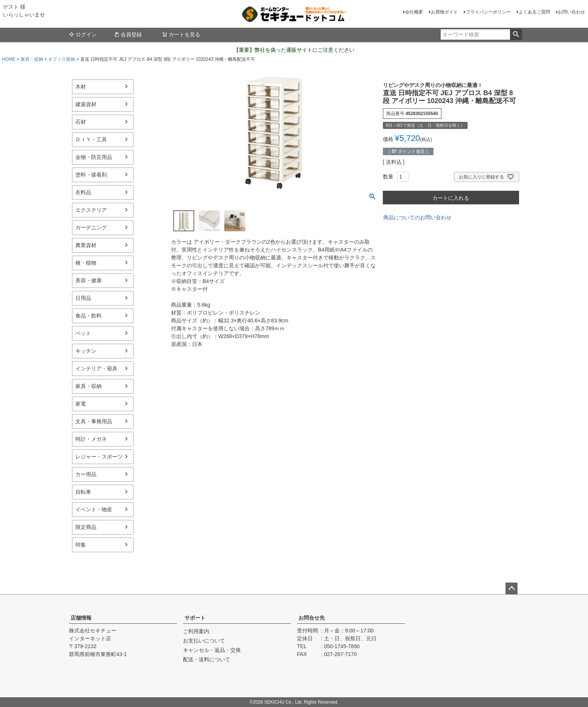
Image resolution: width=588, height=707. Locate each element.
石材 (81, 122)
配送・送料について (207, 659)
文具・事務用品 (94, 421)
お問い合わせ (571, 12)
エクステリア (91, 210)
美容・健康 (88, 280)
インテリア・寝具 (96, 368)
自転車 (83, 492)
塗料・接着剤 (91, 175)
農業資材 (86, 245)
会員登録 (128, 34)
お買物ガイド (444, 12)
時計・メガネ (91, 439)
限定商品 (86, 527)
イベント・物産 (94, 509)
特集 (81, 545)
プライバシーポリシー (488, 12)
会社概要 (414, 12)
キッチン (86, 351)
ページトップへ (511, 589)
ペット (83, 333)
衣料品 (83, 192)
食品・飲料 (88, 316)
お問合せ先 (312, 618)
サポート (195, 618)
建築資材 (86, 104)
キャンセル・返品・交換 (212, 650)
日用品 (83, 298)
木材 (81, 87)
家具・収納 (32, 59)
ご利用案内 (196, 631)
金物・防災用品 (94, 157)
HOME (9, 59)
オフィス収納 (61, 59)
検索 (516, 34)
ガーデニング (91, 228)
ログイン (83, 34)
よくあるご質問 (534, 12)
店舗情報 (81, 618)
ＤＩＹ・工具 (91, 139)
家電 (81, 404)
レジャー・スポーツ (99, 457)
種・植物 (86, 263)
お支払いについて (204, 641)
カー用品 (86, 474)
